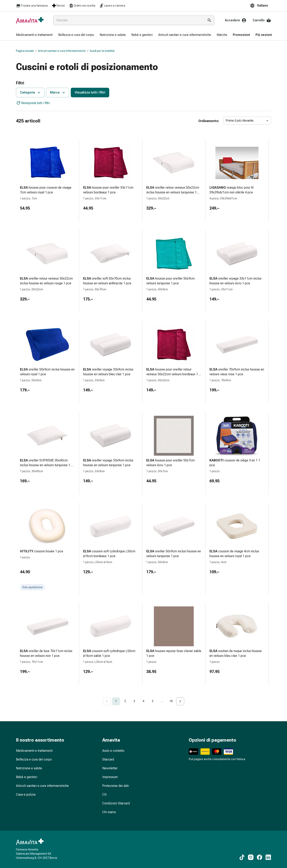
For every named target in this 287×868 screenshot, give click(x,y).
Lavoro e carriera (112, 6)
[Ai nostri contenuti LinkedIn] (268, 857)
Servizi (58, 6)
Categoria (31, 93)
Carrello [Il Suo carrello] (262, 20)
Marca (58, 93)
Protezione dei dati (115, 786)
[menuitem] (34, 35)
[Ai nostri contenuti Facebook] (259, 857)
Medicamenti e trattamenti (34, 751)
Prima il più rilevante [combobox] (240, 121)
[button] (260, 6)
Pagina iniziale (25, 51)
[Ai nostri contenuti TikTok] (242, 857)
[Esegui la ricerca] (209, 20)
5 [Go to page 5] (153, 701)
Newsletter (110, 768)
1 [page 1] (116, 701)
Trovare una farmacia (32, 6)
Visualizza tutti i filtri (90, 92)
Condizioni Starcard (116, 803)
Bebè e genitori (27, 777)
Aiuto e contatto (113, 751)
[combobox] (128, 20)
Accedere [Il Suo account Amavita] (236, 20)
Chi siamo (109, 812)
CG (104, 795)
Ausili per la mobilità (102, 51)
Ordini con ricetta (82, 6)
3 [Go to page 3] (134, 701)
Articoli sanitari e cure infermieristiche (62, 51)
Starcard (108, 759)
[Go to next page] (180, 701)
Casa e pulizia (26, 795)
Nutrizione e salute (29, 768)
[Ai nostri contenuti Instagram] (251, 857)
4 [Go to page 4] (143, 701)
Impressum (110, 777)
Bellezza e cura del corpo (34, 759)
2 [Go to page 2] (125, 701)
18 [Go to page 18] (171, 701)
